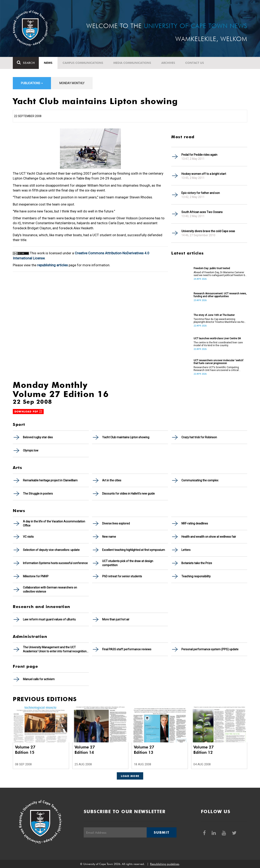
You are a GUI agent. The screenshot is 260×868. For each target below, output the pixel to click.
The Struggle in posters (38, 494)
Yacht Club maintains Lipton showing (126, 437)
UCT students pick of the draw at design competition (128, 563)
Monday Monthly (72, 83)
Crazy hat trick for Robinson (199, 437)
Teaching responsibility (196, 576)
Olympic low (31, 450)
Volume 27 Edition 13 (144, 750)
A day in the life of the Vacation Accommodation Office (54, 523)
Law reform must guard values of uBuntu (49, 619)
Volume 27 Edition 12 (204, 750)
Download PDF (28, 412)
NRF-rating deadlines (195, 523)
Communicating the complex (200, 480)
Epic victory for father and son (201, 193)
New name (109, 537)
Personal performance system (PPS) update (210, 649)
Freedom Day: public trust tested (212, 268)
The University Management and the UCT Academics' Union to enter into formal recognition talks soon (55, 649)
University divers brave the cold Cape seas (208, 231)
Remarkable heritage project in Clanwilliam (50, 480)
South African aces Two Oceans (202, 212)
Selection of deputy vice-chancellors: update (51, 550)
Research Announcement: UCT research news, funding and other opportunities (220, 295)
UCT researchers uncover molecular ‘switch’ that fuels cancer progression (219, 362)
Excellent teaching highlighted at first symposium (134, 550)
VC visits (28, 537)
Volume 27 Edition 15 (25, 750)
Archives (168, 63)
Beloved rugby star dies (38, 437)
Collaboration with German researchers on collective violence (50, 590)
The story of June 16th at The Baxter (214, 315)
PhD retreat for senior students (122, 576)
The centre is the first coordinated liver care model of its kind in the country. (218, 344)
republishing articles (53, 265)
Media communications (132, 63)
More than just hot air (116, 619)
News (48, 63)
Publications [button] (32, 83)
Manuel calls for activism (39, 679)
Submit (161, 832)
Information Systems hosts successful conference (55, 563)
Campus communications (83, 63)
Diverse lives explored (116, 523)
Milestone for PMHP (36, 576)
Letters (186, 550)
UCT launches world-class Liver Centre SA (217, 338)
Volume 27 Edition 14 (85, 750)
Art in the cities (112, 480)
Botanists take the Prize (197, 563)
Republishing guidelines (165, 864)
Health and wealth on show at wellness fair (209, 537)
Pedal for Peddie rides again (199, 155)
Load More (130, 776)
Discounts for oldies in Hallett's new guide (128, 494)
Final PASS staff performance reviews (127, 649)
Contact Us (195, 63)
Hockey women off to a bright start (204, 174)
